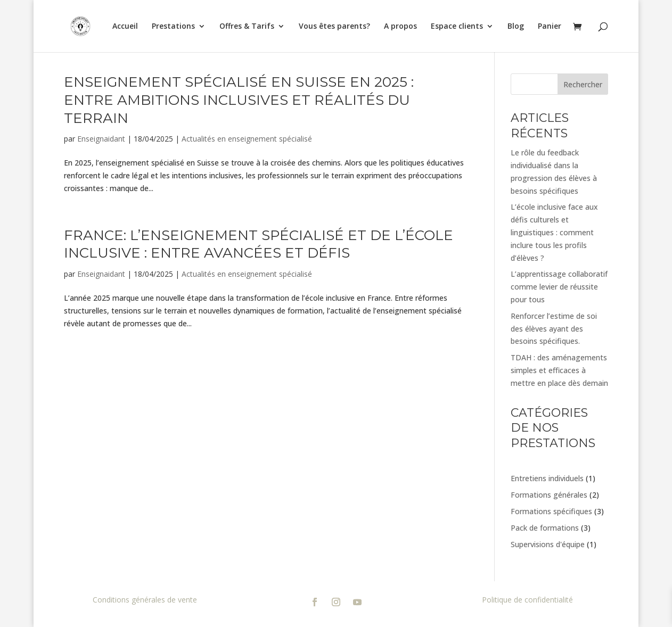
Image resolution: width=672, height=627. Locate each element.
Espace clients (457, 27)
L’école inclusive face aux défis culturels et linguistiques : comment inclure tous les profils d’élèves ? (554, 232)
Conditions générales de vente (145, 600)
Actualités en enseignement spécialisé (247, 139)
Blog (516, 27)
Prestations (173, 27)
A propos (400, 27)
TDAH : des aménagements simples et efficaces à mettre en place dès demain (559, 370)
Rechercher (583, 84)
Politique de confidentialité (527, 600)
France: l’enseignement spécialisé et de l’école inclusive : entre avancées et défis (259, 244)
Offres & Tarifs (247, 27)
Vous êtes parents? (334, 27)
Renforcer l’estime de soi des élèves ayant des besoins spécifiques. (554, 329)
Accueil (125, 27)
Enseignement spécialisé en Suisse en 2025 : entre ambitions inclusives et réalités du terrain (239, 100)
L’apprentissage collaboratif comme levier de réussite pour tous (559, 287)
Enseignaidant (101, 139)
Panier (550, 27)
